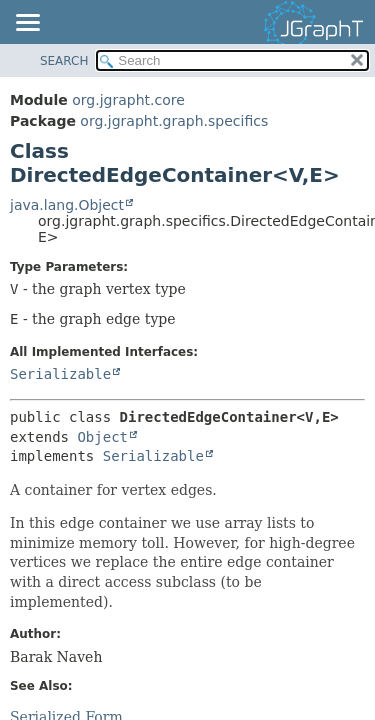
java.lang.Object (67, 205)
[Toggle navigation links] (27, 24)
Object (102, 437)
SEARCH (64, 61)
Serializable (60, 374)
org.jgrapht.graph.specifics (174, 121)
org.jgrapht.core (128, 100)
